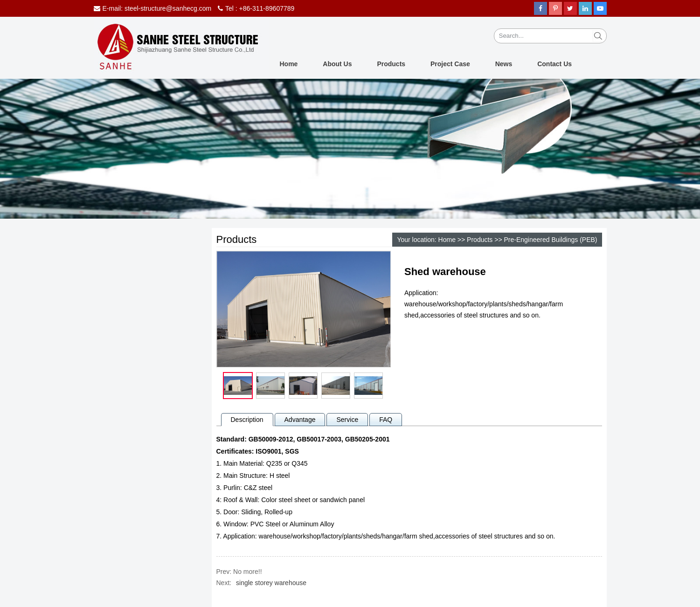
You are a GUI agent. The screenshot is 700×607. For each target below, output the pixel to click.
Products (391, 64)
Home (289, 64)
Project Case (450, 64)
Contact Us (554, 64)
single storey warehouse (271, 583)
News (504, 64)
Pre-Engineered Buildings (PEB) (551, 240)
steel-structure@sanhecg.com (168, 8)
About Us (337, 64)
